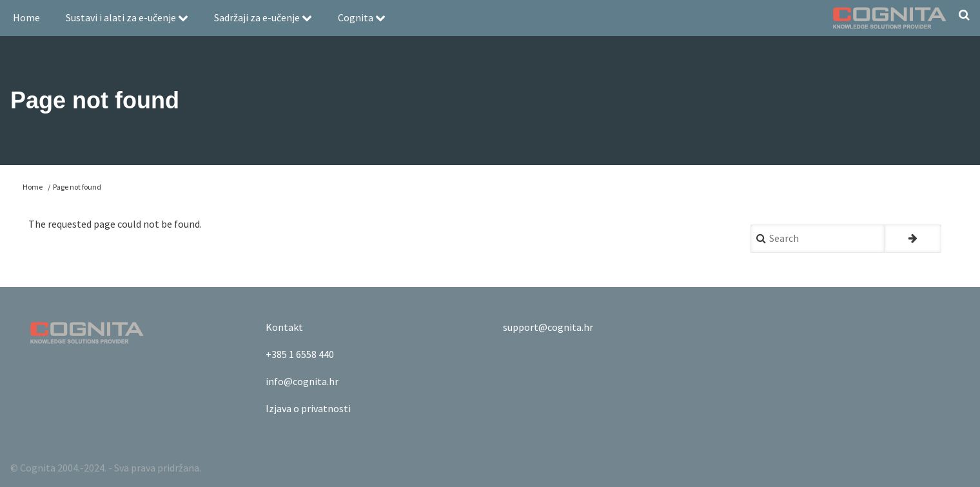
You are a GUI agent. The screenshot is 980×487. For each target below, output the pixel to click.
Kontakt (284, 327)
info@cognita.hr (302, 381)
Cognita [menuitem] (362, 17)
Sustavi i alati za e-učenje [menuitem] (127, 17)
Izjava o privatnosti (308, 408)
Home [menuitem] (26, 17)
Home (33, 187)
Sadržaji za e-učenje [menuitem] (263, 17)
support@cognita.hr (548, 327)
